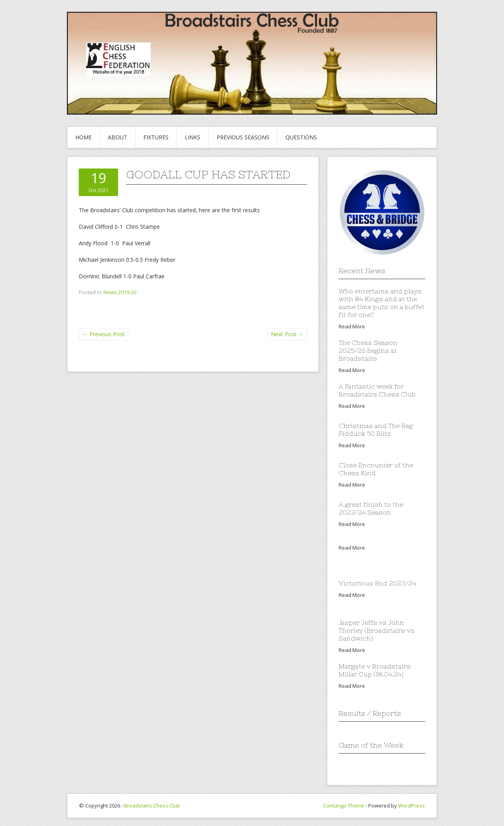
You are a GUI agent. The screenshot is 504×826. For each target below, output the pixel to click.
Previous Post (104, 334)
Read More (352, 326)
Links (193, 137)
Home (83, 137)
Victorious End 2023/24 (377, 583)
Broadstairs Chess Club (152, 806)
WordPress (411, 806)
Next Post (287, 334)
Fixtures (156, 137)
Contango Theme (344, 806)
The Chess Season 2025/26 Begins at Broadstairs (368, 350)
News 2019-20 (120, 292)
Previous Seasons (243, 137)
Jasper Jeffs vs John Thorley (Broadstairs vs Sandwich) (377, 630)
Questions (301, 137)
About (118, 137)
